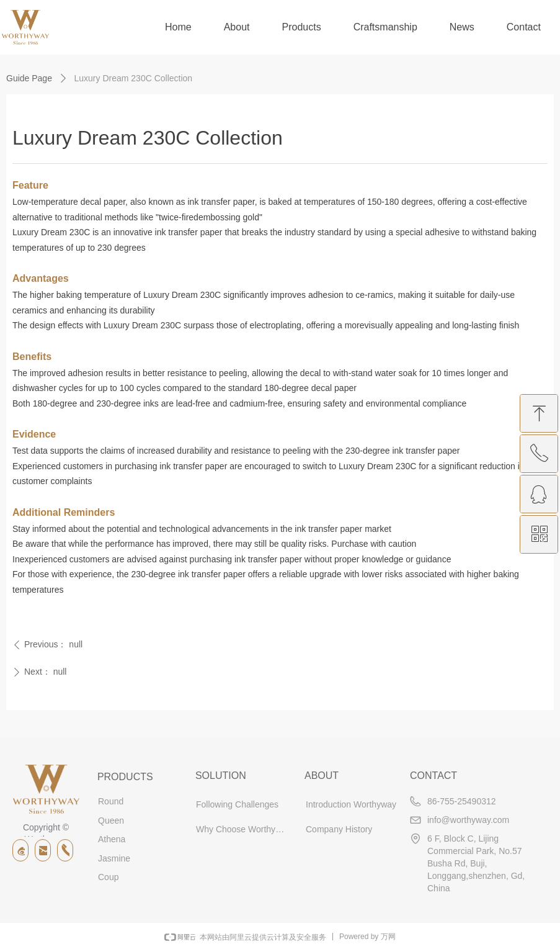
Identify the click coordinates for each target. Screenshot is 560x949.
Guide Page (29, 78)
